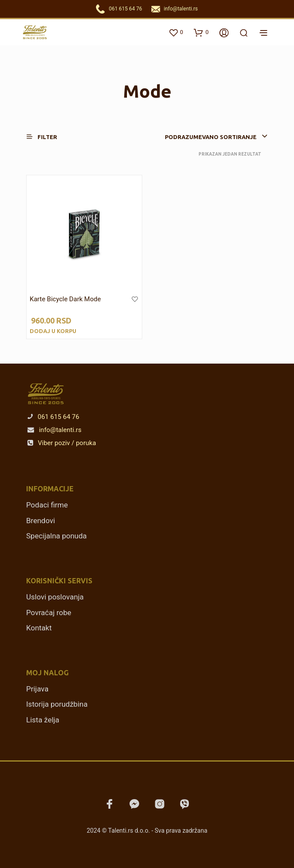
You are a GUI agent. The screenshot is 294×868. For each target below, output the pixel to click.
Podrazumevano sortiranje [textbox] (211, 137)
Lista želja (43, 720)
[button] (47, 137)
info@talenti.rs (181, 9)
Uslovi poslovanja (55, 597)
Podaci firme (47, 505)
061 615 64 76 (125, 9)
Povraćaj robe (49, 613)
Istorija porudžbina (57, 704)
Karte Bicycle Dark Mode (65, 299)
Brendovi (41, 521)
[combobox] (199, 137)
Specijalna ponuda (56, 536)
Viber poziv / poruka (62, 443)
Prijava (37, 689)
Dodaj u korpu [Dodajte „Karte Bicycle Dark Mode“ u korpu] (53, 331)
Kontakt (39, 628)
